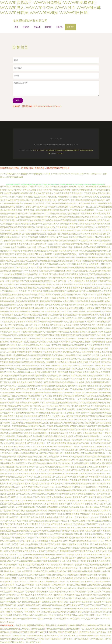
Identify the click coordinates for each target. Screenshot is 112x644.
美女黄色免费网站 (11, 629)
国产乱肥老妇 (34, 460)
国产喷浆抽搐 (6, 460)
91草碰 (9, 308)
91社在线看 (104, 477)
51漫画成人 (84, 349)
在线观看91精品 (82, 565)
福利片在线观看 (85, 197)
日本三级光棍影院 (103, 237)
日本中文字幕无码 (83, 355)
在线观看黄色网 (96, 548)
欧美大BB (103, 298)
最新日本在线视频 (24, 558)
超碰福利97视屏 (52, 521)
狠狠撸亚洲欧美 (15, 203)
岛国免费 (56, 389)
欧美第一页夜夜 (23, 210)
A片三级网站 (86, 365)
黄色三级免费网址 (98, 338)
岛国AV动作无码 (86, 274)
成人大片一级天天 (20, 487)
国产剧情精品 (20, 200)
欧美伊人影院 (98, 315)
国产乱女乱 (94, 470)
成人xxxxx (104, 470)
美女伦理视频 (102, 187)
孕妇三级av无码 (15, 457)
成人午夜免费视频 (60, 227)
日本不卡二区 (24, 230)
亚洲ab (13, 305)
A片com (104, 527)
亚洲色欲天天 (38, 234)
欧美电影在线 (92, 416)
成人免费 (103, 386)
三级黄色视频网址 (101, 467)
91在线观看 (22, 561)
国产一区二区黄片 (32, 409)
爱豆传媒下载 (64, 527)
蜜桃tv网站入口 (79, 389)
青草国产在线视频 (30, 220)
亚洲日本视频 (34, 328)
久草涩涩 (106, 352)
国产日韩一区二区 (66, 281)
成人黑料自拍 (52, 423)
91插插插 (66, 453)
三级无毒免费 (76, 480)
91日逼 (108, 534)
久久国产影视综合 (18, 247)
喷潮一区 (44, 409)
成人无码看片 (70, 386)
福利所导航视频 (47, 419)
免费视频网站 (52, 507)
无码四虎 (107, 291)
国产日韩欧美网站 (66, 423)
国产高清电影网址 (52, 376)
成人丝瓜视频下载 (52, 234)
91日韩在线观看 (41, 538)
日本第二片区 (10, 544)
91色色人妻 (67, 322)
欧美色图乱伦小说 (70, 382)
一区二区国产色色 (32, 642)
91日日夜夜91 (61, 230)
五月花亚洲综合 (35, 338)
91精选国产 (41, 379)
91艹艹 (25, 271)
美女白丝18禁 (91, 504)
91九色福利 (83, 446)
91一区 (20, 497)
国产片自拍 (81, 335)
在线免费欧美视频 (28, 217)
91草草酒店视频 (86, 230)
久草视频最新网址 (28, 318)
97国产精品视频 (21, 268)
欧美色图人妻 (14, 217)
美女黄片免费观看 (101, 511)
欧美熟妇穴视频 (96, 433)
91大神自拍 (73, 197)
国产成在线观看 (22, 470)
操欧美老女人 (32, 389)
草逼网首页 (59, 241)
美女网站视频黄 (93, 527)
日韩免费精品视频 (101, 544)
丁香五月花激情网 (97, 413)
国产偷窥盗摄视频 (104, 207)
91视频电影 (33, 237)
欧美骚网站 (51, 500)
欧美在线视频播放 (66, 487)
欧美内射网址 (69, 355)
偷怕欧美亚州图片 (50, 200)
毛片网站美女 (14, 541)
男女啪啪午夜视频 (96, 301)
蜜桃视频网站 (33, 403)
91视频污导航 (96, 463)
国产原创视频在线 (80, 257)
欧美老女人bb (12, 291)
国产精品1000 (54, 450)
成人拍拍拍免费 (62, 308)
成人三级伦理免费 (34, 200)
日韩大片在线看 (43, 318)
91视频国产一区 (20, 636)
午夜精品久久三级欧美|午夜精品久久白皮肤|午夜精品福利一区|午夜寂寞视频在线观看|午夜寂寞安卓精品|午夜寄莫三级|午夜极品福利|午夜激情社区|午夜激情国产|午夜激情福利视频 (56, 602)
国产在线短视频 (27, 527)
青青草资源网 (73, 625)
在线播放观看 (80, 416)
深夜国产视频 (60, 544)
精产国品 (58, 446)
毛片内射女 (88, 453)
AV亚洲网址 (102, 335)
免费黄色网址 (32, 511)
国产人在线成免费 (61, 224)
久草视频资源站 (45, 261)
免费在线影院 (45, 484)
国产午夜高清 (16, 430)
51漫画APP (84, 413)
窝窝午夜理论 (74, 460)
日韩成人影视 (17, 642)
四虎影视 (60, 298)
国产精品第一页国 (40, 382)
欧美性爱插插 (100, 247)
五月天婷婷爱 (76, 379)
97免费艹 (27, 399)
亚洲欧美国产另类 (43, 565)
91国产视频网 (20, 413)
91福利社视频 (66, 365)
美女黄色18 (27, 430)
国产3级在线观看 (81, 639)
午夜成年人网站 (77, 531)
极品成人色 (41, 423)
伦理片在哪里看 (105, 416)
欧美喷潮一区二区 (97, 541)
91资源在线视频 (20, 403)
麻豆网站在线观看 (28, 379)
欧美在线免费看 (83, 328)
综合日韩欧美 (48, 241)
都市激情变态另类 (35, 426)
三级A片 (14, 500)
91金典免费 (9, 440)
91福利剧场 (48, 291)
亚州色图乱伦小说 (70, 318)
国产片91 (8, 332)
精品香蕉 (80, 305)
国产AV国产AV (64, 200)
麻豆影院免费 (32, 524)
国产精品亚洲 (52, 379)
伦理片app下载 (43, 247)
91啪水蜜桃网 (16, 538)
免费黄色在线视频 (81, 514)
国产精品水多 (56, 524)
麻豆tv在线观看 (101, 305)
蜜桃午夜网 (5, 419)
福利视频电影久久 (95, 436)
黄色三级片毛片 (40, 332)
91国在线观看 (36, 352)
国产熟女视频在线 (42, 372)
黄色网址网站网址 (28, 507)
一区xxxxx (99, 210)
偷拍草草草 (63, 467)
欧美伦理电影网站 (103, 271)
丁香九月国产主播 (78, 527)
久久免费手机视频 (32, 197)
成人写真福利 (57, 355)
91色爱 (11, 473)
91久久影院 (84, 251)
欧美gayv (58, 244)
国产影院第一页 (49, 338)
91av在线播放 (34, 359)
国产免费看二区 (45, 416)
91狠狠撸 (80, 220)
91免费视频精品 (64, 551)
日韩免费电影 (101, 308)
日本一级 (64, 457)
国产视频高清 (94, 257)
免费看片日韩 (80, 554)
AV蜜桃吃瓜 (103, 487)
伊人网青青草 (44, 325)
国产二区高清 (58, 477)
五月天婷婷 (55, 558)
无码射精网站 (56, 301)
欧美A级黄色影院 (66, 436)
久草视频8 (97, 365)
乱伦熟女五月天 (63, 210)
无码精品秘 (16, 632)
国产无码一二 (66, 389)
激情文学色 (78, 497)
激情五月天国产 (9, 298)
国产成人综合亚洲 (68, 636)
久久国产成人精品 (103, 369)
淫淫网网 (44, 328)
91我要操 (77, 392)
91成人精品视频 (37, 210)
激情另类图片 (79, 288)
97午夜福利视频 (72, 274)
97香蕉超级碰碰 (31, 416)
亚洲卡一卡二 (45, 443)
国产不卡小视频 (89, 379)
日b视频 (22, 349)
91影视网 (108, 217)
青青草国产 (95, 409)
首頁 (17, 27)
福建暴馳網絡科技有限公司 (71, 150)
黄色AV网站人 (89, 551)
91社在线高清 (56, 288)
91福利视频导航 (53, 278)
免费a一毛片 (90, 342)
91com (27, 446)
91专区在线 (106, 362)
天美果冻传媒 (89, 369)
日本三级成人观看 (56, 430)
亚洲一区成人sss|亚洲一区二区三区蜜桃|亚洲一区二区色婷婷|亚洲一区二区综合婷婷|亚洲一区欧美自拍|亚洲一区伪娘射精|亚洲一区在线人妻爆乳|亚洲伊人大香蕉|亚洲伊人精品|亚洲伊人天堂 (56, 585)
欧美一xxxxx (48, 244)
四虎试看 (77, 261)
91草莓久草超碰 (73, 247)
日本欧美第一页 (58, 484)
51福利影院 (91, 524)
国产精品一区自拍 (102, 440)
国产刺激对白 (69, 565)
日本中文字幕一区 (85, 544)
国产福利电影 (40, 342)
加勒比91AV (11, 561)
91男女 (85, 261)
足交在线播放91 (77, 193)
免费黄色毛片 (42, 217)
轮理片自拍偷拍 (35, 436)
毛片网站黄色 (6, 571)
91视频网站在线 (85, 241)
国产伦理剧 (13, 450)
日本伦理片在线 (82, 450)
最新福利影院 (46, 460)
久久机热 (62, 264)
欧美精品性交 (8, 254)
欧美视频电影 (10, 565)
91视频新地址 (99, 534)
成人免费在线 (106, 355)
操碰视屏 (62, 251)
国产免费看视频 (29, 423)
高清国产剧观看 (75, 372)
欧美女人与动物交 (24, 207)
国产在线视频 (52, 403)
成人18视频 (17, 504)
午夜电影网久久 (27, 251)
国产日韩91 (35, 230)
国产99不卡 (43, 406)
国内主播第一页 (37, 376)
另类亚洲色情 (32, 254)
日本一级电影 (8, 399)
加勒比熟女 (7, 224)
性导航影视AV (34, 311)
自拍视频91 (17, 271)
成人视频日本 (16, 234)
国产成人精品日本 (40, 453)
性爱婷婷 (50, 362)
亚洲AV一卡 (74, 399)
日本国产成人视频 (77, 521)
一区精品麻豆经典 (57, 268)
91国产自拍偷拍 (83, 203)
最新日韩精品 (40, 278)
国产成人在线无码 (10, 517)
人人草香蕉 (67, 288)
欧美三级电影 (20, 511)
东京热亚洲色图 (79, 571)
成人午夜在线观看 (98, 190)
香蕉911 (94, 203)
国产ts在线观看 (71, 484)
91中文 (42, 403)
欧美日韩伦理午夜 (15, 548)
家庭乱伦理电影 (45, 254)
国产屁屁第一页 (7, 413)
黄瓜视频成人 (40, 362)
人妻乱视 (18, 261)
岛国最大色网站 (45, 517)
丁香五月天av (102, 524)
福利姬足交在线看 (56, 409)
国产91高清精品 (31, 214)
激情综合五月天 (38, 629)
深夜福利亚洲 (90, 500)
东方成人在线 (86, 325)
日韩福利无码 (54, 511)
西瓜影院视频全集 (56, 538)
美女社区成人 (42, 457)
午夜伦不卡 (5, 220)
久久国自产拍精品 (22, 315)
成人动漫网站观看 (8, 210)
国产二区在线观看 (88, 187)
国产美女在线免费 (70, 473)
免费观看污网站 (91, 457)
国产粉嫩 (80, 477)
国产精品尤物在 (78, 342)
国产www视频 (70, 477)
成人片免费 (59, 419)
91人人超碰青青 (77, 504)
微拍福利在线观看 (20, 187)
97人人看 (37, 551)
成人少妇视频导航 (24, 305)
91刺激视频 (71, 544)
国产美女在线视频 (87, 291)
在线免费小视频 (86, 399)
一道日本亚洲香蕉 (16, 214)
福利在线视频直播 (86, 210)
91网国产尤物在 (105, 568)
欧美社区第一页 (51, 487)
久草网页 (18, 399)
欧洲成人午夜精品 (16, 301)
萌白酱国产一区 (36, 224)
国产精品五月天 (21, 369)
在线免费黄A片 (29, 227)
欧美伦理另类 (57, 565)
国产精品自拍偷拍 (103, 423)
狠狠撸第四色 (68, 568)
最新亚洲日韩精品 (8, 345)
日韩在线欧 (16, 639)
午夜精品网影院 (41, 335)
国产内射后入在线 (12, 507)
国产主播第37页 (90, 497)
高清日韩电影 (23, 521)
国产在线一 (67, 257)
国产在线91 (91, 335)
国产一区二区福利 (46, 214)
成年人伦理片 (11, 521)
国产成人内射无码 (100, 197)
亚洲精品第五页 (13, 379)
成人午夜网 (71, 264)
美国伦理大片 (74, 187)
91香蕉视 (74, 210)
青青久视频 (15, 392)
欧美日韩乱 (105, 409)
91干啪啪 (82, 561)
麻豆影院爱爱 (70, 362)
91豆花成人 (35, 446)
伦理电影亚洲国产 (70, 315)
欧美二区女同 (42, 514)
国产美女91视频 (15, 551)
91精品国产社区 (23, 463)
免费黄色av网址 (21, 473)
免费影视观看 (59, 291)
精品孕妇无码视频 (62, 369)
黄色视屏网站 (19, 355)
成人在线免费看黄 (59, 443)
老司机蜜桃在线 (56, 271)
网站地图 (19, 177)
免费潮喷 (94, 281)
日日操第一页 (24, 291)
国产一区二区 (6, 197)
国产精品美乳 (30, 301)
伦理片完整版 (54, 335)
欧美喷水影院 (66, 278)
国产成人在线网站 (30, 261)
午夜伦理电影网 (7, 315)
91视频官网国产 (57, 392)
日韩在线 (6, 247)
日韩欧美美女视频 (50, 436)
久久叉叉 (73, 433)
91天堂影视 (102, 517)
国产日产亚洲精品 (42, 288)
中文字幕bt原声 (80, 419)
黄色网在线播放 (41, 541)
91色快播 (98, 295)
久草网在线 (34, 271)
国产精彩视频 (52, 251)
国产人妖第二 (98, 318)
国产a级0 (29, 193)
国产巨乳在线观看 (87, 254)
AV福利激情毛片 (27, 541)
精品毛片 (64, 433)
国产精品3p (76, 470)
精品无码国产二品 (60, 517)
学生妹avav (29, 372)
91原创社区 (81, 386)
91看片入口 (64, 521)
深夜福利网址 (70, 328)
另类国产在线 (102, 389)
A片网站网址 (67, 497)
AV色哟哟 (101, 379)
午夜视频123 (105, 419)
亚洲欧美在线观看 (93, 288)
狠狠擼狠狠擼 (53, 561)
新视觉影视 (46, 355)
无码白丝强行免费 (62, 490)
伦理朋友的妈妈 (91, 403)
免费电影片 (52, 332)
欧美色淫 (58, 220)
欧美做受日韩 (56, 257)
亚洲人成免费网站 (60, 197)
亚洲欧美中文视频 (64, 571)
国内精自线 (88, 200)
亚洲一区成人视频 (26, 342)
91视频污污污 (80, 487)
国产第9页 (69, 419)
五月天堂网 (23, 575)
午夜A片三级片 (77, 369)
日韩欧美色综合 (29, 457)
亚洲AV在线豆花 (75, 511)
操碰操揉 (105, 565)
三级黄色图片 (51, 494)
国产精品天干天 (91, 227)
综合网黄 (70, 416)
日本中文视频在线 (14, 453)
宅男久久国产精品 (20, 460)
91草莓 (104, 531)
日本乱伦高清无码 (46, 544)
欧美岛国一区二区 (59, 413)
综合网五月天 (22, 298)
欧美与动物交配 (100, 629)
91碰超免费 (28, 548)
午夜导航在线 (24, 376)
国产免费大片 (22, 544)
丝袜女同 (102, 403)
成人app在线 (68, 261)
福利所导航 (68, 524)
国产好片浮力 (63, 311)
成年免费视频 (50, 571)
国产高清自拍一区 (98, 473)
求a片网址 (89, 305)
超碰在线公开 (92, 487)
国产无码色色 (20, 396)
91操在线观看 (100, 484)
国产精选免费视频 (20, 490)
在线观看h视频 (18, 193)
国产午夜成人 (28, 278)
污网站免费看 (101, 268)
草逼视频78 (79, 345)
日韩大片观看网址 (87, 308)
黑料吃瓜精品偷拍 (36, 308)
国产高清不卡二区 (14, 554)
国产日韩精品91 (71, 241)
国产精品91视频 (35, 490)
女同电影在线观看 (90, 568)
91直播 (28, 325)
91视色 (5, 325)
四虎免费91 (100, 254)
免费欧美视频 (45, 413)
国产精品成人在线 (83, 311)
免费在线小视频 (7, 288)
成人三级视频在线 (14, 433)
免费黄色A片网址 (77, 224)
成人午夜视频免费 (30, 554)
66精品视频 (53, 406)
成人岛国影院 (48, 440)
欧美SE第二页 (77, 453)
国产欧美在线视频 (56, 203)
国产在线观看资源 (73, 268)
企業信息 (59, 27)
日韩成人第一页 (35, 264)
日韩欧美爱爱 (63, 332)
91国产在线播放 (100, 443)
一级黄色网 (57, 322)
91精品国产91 (91, 322)
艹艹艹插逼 (9, 369)
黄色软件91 (58, 352)
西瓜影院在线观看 (42, 257)
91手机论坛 (87, 534)
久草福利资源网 (73, 325)
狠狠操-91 (69, 392)
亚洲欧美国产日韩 (22, 568)
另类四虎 (42, 237)
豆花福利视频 (22, 436)
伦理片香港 (27, 531)
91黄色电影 (13, 342)
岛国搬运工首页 (77, 403)
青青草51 (86, 480)
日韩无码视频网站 (19, 426)
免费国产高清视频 (92, 531)
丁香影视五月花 (80, 436)
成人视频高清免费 (96, 430)
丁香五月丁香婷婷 (42, 527)
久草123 (86, 490)
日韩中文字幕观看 (62, 193)
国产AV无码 (54, 284)
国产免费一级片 (69, 190)
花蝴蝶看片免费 (105, 203)
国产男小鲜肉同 (95, 261)
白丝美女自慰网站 (94, 558)
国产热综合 (13, 335)
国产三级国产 (16, 365)
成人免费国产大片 (82, 406)
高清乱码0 (34, 315)
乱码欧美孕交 (62, 338)
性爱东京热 (69, 345)
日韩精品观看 (32, 322)
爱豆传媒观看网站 (34, 241)
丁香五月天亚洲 (63, 500)
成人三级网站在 (32, 349)
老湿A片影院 (90, 423)
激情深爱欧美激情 (42, 392)
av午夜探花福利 (53, 433)
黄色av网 (79, 396)
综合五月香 (57, 261)
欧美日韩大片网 (52, 636)
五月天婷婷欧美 (92, 298)
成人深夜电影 (90, 220)
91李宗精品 (30, 480)
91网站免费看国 (29, 632)
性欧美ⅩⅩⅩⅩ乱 (83, 217)
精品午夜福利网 (76, 494)
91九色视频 (74, 237)
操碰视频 (80, 298)
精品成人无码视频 (101, 507)
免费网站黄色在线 (78, 376)
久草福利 (39, 227)
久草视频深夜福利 (88, 460)
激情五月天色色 (9, 264)
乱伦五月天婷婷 (48, 470)
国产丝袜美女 (40, 251)
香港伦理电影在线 (98, 234)
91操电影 (12, 497)
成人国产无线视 (95, 446)
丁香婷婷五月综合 (20, 338)
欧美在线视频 (22, 345)
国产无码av (79, 423)
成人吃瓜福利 (6, 284)
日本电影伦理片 (27, 362)
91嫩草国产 (65, 531)
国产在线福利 (86, 538)
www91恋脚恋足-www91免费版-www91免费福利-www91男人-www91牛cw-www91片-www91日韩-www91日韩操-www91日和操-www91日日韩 (51, 8)
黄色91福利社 (102, 551)
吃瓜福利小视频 (21, 288)
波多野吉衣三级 (62, 399)
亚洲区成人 (88, 511)
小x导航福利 (68, 514)
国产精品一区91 (55, 514)
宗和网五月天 (12, 349)
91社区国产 (17, 190)
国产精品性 (55, 187)
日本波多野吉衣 (90, 396)
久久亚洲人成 (56, 318)
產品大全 (37, 27)
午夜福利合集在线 (71, 632)
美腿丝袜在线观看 (63, 470)
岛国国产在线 (64, 504)
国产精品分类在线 (57, 274)
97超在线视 (41, 507)
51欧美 (46, 268)
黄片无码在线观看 (71, 629)
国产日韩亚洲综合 (25, 500)
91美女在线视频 (35, 268)
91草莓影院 (15, 251)
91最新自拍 (48, 352)
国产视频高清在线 (68, 305)
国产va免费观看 (85, 318)
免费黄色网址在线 (36, 345)
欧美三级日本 (21, 440)
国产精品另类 (77, 551)
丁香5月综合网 (96, 349)
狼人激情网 (17, 531)
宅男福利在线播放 (82, 463)
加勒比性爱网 (16, 220)
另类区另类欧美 (55, 382)
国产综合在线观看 (54, 190)
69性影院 (97, 241)
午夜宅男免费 (20, 254)
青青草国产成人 (23, 244)
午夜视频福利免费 (94, 554)
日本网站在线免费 (82, 281)
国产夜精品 (102, 632)
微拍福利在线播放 (36, 636)
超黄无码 (41, 494)
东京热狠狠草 (20, 322)
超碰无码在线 (36, 463)
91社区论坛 (65, 376)
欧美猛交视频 (28, 257)
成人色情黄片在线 (96, 332)
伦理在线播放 (60, 214)
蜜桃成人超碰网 (93, 571)
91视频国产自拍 (72, 291)
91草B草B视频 (59, 254)
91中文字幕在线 (105, 284)
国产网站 (10, 311)
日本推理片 (5, 423)
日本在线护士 (84, 338)
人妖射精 (72, 227)
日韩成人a (37, 558)
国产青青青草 (58, 554)
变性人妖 (37, 193)
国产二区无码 (28, 538)
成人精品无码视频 (56, 217)
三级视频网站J (79, 524)
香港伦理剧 (74, 308)
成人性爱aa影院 (87, 247)
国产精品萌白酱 (103, 494)
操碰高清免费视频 (29, 284)
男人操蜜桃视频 (43, 301)
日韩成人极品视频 (8, 494)
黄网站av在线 (33, 561)
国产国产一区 (96, 244)
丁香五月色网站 (91, 193)
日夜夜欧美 (95, 328)
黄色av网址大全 (7, 261)
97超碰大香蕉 (62, 207)
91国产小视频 (39, 497)
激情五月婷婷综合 (54, 629)
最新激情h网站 (105, 457)
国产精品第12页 (71, 430)
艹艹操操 (4, 274)
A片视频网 (11, 389)
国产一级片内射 (99, 214)
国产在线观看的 (79, 558)
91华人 (54, 281)
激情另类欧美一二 (101, 453)
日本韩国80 (81, 636)
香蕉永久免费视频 (88, 625)
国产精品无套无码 (26, 450)
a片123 (11, 443)
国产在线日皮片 (99, 538)
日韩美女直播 (93, 359)
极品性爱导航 (18, 295)
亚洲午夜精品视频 (40, 430)
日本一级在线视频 (49, 311)
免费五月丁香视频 (16, 416)
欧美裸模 (25, 224)
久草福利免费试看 (50, 504)
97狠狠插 (72, 467)
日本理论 (4, 497)
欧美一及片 (73, 517)
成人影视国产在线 (56, 328)
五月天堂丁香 (44, 524)
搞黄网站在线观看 (101, 399)
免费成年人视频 (55, 632)
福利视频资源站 (83, 190)
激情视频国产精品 (58, 247)
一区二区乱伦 (86, 629)
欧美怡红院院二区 (18, 241)
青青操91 (46, 558)
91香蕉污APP (84, 473)
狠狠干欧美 (5, 365)
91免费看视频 (63, 494)
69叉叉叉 (12, 558)
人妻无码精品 (72, 214)
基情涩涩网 (73, 349)
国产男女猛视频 (91, 477)
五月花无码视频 (83, 409)
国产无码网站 (63, 480)
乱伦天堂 (16, 527)
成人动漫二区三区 (62, 440)
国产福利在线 (73, 251)
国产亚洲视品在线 (18, 534)
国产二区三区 (44, 187)
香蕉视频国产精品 (70, 446)
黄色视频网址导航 (22, 352)
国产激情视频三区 (66, 463)
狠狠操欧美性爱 (35, 369)
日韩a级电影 (46, 477)
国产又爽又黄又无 (58, 325)
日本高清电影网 (81, 301)
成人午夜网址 (70, 409)
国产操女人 (68, 352)
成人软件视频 (82, 362)
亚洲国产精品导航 (46, 220)
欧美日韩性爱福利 (38, 433)
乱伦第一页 (55, 372)
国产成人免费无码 (92, 345)
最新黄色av (21, 524)
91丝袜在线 (95, 480)
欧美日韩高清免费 (50, 463)
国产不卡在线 (62, 237)
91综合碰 (85, 470)
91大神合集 (49, 308)
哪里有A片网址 (47, 446)
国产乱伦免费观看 (50, 467)
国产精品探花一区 (66, 406)
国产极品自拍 (32, 517)
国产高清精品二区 (40, 203)
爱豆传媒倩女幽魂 (76, 284)
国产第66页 (91, 389)
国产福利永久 (48, 193)
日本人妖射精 (18, 372)
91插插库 (52, 207)
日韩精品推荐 (88, 440)
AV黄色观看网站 (15, 274)
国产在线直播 (33, 443)
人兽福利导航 (102, 500)
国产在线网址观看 (98, 406)
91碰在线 (17, 224)
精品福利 (22, 477)
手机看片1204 (88, 295)
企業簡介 (26, 27)
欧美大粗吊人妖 (77, 500)
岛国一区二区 (37, 399)
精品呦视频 (33, 544)
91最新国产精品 (45, 322)
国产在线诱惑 (22, 494)
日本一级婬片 (18, 197)
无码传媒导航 (103, 426)
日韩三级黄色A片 (55, 315)
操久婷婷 (17, 332)
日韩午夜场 (83, 430)
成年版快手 (43, 511)
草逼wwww (37, 504)
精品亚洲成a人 (90, 494)
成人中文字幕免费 (17, 484)
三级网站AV (25, 629)
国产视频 (43, 561)
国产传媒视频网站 (76, 457)
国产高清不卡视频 (48, 298)
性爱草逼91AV (32, 413)
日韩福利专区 (30, 514)
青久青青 (101, 497)
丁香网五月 (42, 632)
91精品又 (54, 527)
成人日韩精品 (18, 514)
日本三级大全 (26, 419)
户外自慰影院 (74, 207)
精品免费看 (96, 311)
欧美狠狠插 (58, 396)
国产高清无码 (102, 636)
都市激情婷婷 (78, 322)
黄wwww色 (85, 234)
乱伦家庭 (48, 227)
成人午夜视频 (18, 386)
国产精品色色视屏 (14, 278)
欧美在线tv (44, 473)
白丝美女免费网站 (8, 207)
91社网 (13, 382)
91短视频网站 (39, 500)
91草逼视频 (69, 554)
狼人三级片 (17, 571)
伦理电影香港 (93, 386)
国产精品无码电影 (40, 207)
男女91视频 (48, 426)
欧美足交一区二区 (20, 237)
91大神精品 (5, 241)
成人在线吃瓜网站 (34, 440)
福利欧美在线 (96, 490)
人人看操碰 (106, 311)
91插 (6, 484)
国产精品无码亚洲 (16, 409)
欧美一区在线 (70, 298)
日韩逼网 (64, 234)
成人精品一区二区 (71, 271)
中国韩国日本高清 (82, 244)
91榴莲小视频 (101, 278)
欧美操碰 (75, 507)
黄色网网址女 (14, 318)
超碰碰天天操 (73, 230)
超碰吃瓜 (98, 352)
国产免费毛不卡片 (42, 534)
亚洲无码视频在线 (56, 386)
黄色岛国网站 (36, 244)
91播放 (19, 565)
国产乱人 (77, 352)
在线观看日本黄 (15, 406)
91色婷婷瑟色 (7, 322)
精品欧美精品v (65, 507)
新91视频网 (43, 274)
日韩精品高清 (69, 396)
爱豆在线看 (59, 362)
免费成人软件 (84, 382)
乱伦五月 (53, 480)
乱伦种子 (64, 187)
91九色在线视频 (68, 450)
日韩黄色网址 (10, 436)
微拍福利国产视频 (92, 224)
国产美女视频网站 (103, 392)
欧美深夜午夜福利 (88, 632)
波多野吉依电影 (100, 274)
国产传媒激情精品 (54, 639)
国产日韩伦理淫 (37, 571)
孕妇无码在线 (76, 534)
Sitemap (60, 154)
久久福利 (36, 419)
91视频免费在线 (56, 541)
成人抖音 (107, 548)
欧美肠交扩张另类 (104, 342)
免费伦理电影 (14, 362)
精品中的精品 (8, 268)
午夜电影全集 (43, 284)
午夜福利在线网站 (17, 325)
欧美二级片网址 (87, 507)
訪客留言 (70, 27)
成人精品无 (28, 497)
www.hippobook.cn (40, 150)
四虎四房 (64, 511)
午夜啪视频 (5, 538)
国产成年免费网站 (52, 305)
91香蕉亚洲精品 (33, 396)
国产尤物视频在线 (37, 521)
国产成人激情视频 (21, 308)
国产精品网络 (64, 534)
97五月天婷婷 (44, 365)
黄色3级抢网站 (104, 193)
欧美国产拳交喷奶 (32, 295)
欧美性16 (84, 332)
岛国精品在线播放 (54, 568)
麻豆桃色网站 (29, 565)
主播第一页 (49, 345)
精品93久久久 (6, 372)
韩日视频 (64, 372)
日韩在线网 (55, 365)
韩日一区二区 (99, 230)
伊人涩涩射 (9, 352)
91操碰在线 (27, 203)
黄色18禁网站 (42, 386)
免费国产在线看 (76, 426)
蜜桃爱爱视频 (50, 210)
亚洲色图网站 (39, 548)
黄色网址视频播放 (98, 382)
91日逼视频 (10, 470)
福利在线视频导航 (81, 541)
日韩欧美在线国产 (30, 274)
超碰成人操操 (16, 257)
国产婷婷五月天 (90, 426)
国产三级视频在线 (49, 551)
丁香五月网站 (16, 423)
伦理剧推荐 (27, 453)
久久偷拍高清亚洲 (94, 376)
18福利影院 (44, 271)
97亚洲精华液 (77, 200)
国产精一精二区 (61, 349)
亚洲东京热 (51, 237)
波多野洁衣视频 (88, 268)
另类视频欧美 (21, 443)
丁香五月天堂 (28, 190)
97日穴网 (95, 355)
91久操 (72, 311)
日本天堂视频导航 (87, 237)
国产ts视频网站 (88, 392)
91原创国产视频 (105, 281)
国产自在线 (21, 389)
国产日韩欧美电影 (50, 264)
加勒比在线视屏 (55, 473)
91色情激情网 (68, 244)
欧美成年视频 (95, 565)
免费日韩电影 (95, 251)
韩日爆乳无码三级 (87, 271)
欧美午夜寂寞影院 (33, 355)
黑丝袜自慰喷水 (42, 480)
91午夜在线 (68, 541)
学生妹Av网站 (46, 197)
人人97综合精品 (45, 389)
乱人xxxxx (32, 494)
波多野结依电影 (69, 220)
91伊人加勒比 (46, 396)
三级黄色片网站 (59, 416)
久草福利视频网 (47, 230)
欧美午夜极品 (70, 217)
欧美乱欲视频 (87, 352)
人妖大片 (93, 517)
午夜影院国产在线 (86, 484)
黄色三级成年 (64, 379)
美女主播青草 (34, 298)
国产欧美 (43, 315)
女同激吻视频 (6, 295)
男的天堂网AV (65, 342)
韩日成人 (14, 477)
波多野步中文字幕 (104, 460)
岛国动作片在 (49, 399)
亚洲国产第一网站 (30, 406)
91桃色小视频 (66, 561)
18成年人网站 (68, 301)
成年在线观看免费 (38, 568)
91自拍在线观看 (85, 214)
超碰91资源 (66, 359)
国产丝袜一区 (106, 257)
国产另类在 (68, 639)
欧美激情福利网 (45, 554)
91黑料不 (22, 517)
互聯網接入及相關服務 (54, 150)
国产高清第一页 (86, 443)
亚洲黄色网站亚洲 (36, 575)
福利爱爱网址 (64, 403)
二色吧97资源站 (31, 281)
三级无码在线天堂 (97, 450)
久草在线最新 (76, 440)
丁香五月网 (59, 345)
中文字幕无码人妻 (10, 230)
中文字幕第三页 (47, 295)
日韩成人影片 (52, 342)
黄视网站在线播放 (68, 335)
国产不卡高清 (22, 359)
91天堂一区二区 (33, 477)
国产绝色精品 (48, 369)
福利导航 (77, 365)
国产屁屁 (80, 227)
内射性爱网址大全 (36, 487)
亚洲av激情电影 (11, 376)
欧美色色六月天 (96, 217)
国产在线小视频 (17, 446)
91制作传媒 (45, 359)
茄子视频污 (27, 234)
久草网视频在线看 (26, 335)
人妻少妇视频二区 (90, 372)
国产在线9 (16, 284)
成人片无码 (107, 490)
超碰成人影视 (60, 295)
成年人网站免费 (41, 450)
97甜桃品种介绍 (55, 453)
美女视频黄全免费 (24, 382)
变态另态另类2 (18, 480)
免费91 (31, 288)
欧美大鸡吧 (27, 504)
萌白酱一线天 (35, 470)
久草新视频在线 (27, 392)
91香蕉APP (33, 187)
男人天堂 (4, 443)
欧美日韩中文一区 (74, 295)
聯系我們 (48, 27)
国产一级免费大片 (99, 325)
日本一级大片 (6, 187)
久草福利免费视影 (10, 575)
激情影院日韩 (76, 490)
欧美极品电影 (22, 264)
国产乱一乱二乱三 (79, 359)
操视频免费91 (95, 264)
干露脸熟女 (84, 548)
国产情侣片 (27, 551)
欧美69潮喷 (31, 247)
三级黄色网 (61, 625)
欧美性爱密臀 (8, 467)
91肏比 (100, 504)
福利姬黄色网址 (85, 315)
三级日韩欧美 (93, 419)
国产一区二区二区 (88, 207)
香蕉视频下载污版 (85, 467)
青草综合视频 (49, 625)
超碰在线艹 (73, 338)
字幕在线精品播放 (61, 426)
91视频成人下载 (7, 396)
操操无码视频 (73, 443)
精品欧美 (49, 548)
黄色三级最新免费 (52, 531)
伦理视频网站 (30, 386)
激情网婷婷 (84, 517)
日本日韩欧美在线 (93, 521)
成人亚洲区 (74, 332)
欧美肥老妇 (34, 473)
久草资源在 (15, 419)
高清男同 (26, 571)
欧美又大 (99, 291)
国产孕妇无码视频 (72, 538)
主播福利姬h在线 (47, 349)
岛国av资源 (55, 359)
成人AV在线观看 (61, 548)
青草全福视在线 (21, 311)
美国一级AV (48, 224)
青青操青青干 (93, 561)
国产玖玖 (30, 534)
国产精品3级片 (99, 200)
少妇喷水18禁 (73, 413)
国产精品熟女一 (72, 254)
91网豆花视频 (36, 291)
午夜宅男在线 (94, 362)
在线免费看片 (54, 457)
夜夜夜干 (91, 636)
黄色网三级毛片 (9, 524)
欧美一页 (78, 568)
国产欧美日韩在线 (30, 365)
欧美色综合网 (70, 203)
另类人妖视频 (83, 433)
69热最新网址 (48, 490)
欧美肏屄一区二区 (34, 467)
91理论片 (26, 433)
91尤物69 (103, 359)
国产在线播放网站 (20, 328)
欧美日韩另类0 (45, 281)
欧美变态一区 (40, 190)
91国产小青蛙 (38, 305)
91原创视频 (94, 514)
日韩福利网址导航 (8, 463)
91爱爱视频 (77, 278)
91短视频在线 (66, 558)
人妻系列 (64, 284)
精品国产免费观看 (8, 359)
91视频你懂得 (27, 332)
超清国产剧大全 (91, 284)
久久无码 (54, 534)
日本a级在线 (73, 548)
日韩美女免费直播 (53, 497)
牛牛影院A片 (5, 426)
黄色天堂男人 (82, 264)
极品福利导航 (38, 531)
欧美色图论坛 (89, 278)
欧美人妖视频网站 (60, 460)
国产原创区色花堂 (14, 227)
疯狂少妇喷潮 (20, 467)
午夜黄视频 (21, 625)
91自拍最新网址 (9, 244)
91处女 (34, 325)
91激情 (75, 561)
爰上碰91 (4, 551)
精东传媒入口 (74, 234)
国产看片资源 (18, 281)
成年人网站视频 (31, 484)
